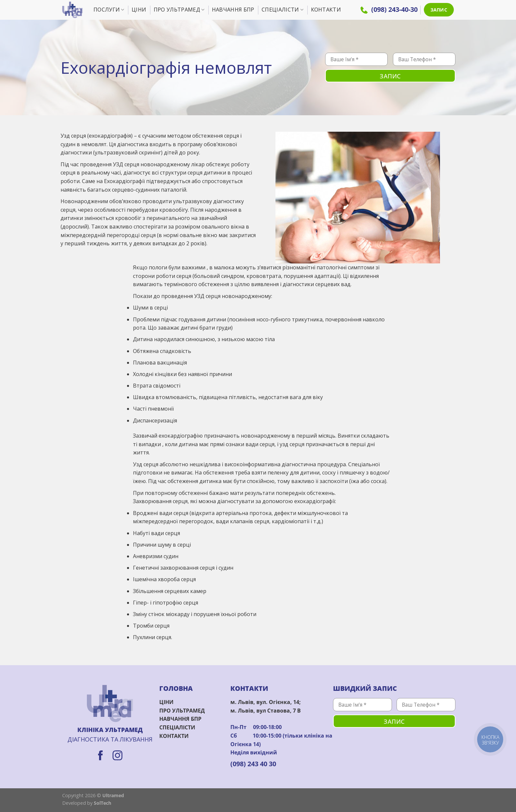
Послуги (109, 10)
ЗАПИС (439, 10)
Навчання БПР (233, 10)
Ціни (139, 10)
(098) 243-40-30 (389, 9)
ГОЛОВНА (176, 688)
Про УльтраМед (179, 10)
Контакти (326, 10)
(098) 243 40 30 (253, 764)
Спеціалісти (283, 10)
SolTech (103, 803)
